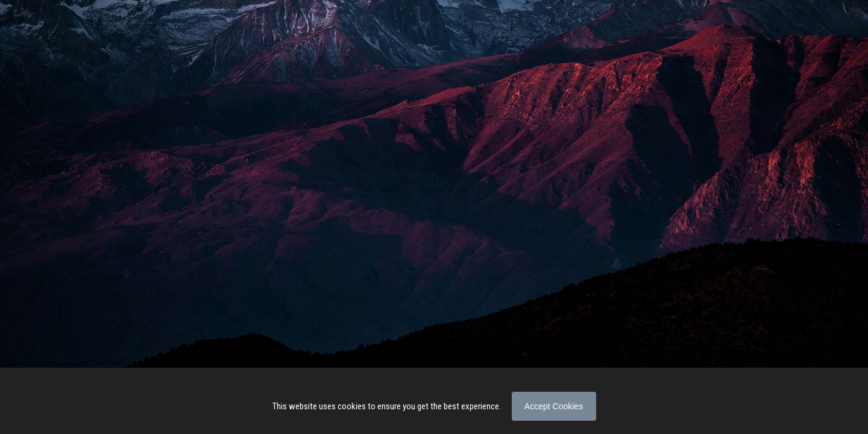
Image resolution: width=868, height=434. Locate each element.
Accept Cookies (554, 406)
